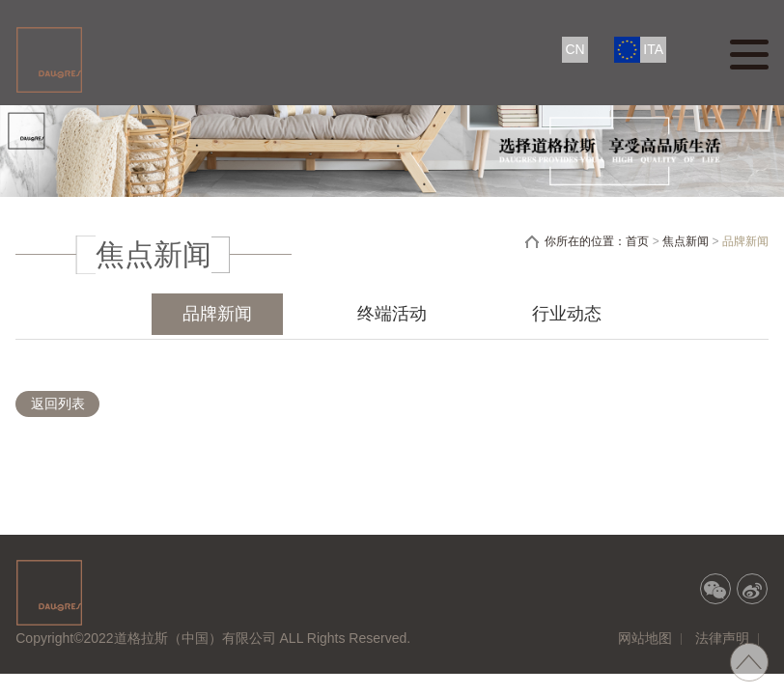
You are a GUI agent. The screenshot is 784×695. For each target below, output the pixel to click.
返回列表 (58, 403)
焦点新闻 (686, 241)
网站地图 (645, 638)
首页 (637, 241)
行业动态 (567, 314)
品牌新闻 (217, 314)
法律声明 (722, 638)
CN (574, 49)
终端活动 (392, 314)
